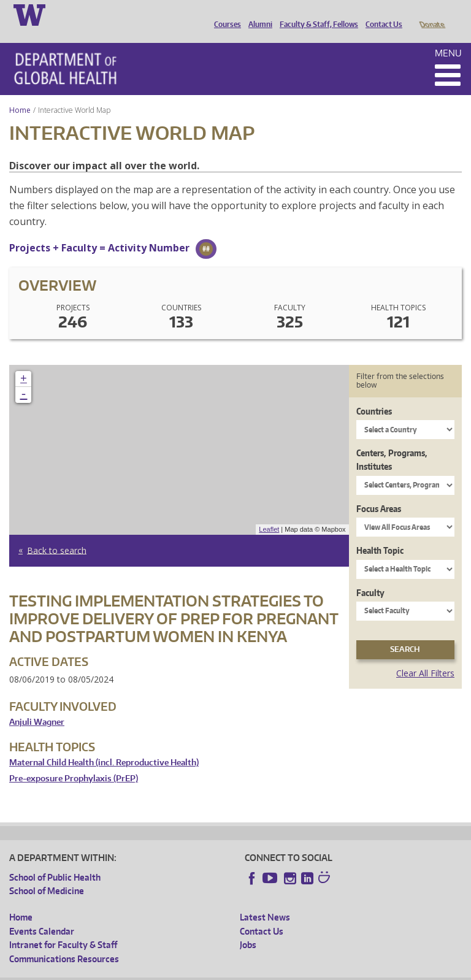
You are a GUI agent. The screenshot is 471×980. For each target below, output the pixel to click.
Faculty (370, 576)
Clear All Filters (425, 656)
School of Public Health (55, 860)
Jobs (248, 928)
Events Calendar (42, 914)
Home (20, 93)
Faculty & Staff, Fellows (316, 14)
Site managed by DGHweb (294, 970)
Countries (374, 394)
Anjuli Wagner (37, 705)
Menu (448, 36)
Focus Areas (379, 492)
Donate (431, 14)
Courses (224, 14)
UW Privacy (172, 970)
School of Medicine (47, 874)
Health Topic (380, 533)
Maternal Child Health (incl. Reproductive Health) (104, 745)
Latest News (265, 900)
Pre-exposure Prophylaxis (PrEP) (74, 761)
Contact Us (381, 14)
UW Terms (221, 970)
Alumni (257, 14)
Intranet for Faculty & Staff (63, 928)
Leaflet (269, 512)
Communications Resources (64, 942)
